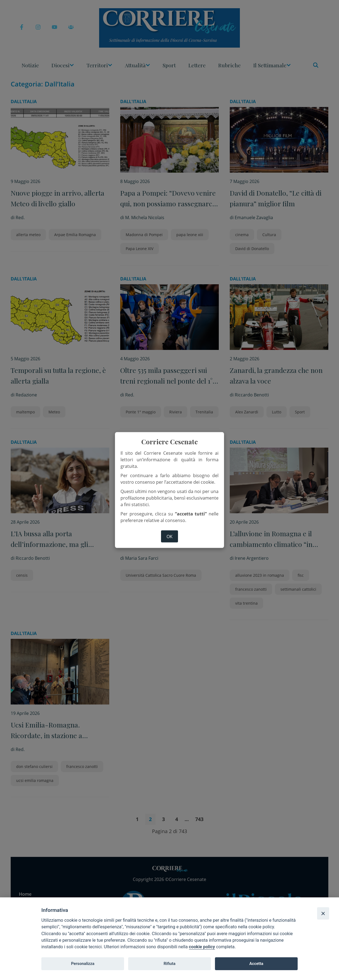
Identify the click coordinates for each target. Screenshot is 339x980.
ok (169, 536)
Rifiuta (169, 964)
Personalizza (83, 964)
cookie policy (202, 947)
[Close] (323, 913)
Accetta (256, 964)
